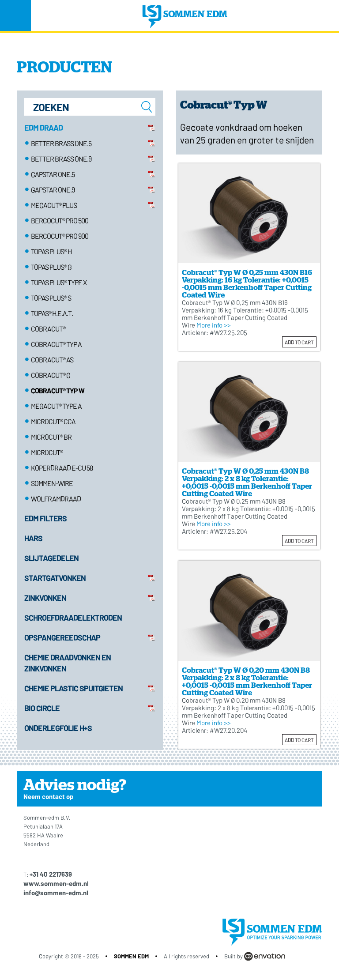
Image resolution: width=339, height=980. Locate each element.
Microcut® (47, 452)
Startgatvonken (55, 578)
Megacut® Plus (54, 205)
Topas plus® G (51, 267)
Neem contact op (48, 796)
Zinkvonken (45, 598)
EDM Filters (45, 518)
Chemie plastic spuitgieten (73, 688)
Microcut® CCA (53, 421)
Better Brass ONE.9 (61, 159)
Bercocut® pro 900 (60, 236)
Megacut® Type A (57, 406)
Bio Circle (42, 708)
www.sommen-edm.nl (56, 883)
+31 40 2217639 (51, 874)
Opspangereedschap (62, 637)
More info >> (214, 325)
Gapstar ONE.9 (53, 190)
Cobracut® (48, 329)
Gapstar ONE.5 (53, 174)
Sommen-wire (52, 483)
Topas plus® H (51, 251)
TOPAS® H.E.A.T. (52, 313)
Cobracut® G (51, 375)
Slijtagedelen (51, 558)
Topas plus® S (51, 298)
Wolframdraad (56, 499)
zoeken (147, 107)
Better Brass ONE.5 (61, 143)
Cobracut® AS (52, 360)
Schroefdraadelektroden (73, 618)
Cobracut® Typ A (56, 344)
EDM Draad (43, 128)
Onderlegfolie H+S (58, 728)
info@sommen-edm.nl (56, 893)
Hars (33, 538)
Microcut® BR (51, 437)
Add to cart (299, 342)
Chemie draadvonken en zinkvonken (68, 663)
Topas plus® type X (59, 282)
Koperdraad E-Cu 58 (62, 468)
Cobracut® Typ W (58, 390)
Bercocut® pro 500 (60, 220)
